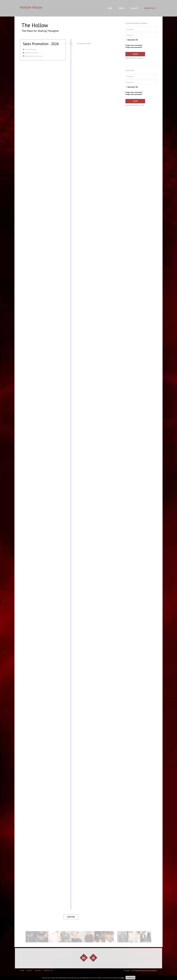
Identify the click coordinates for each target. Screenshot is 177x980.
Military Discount (37, 56)
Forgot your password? (134, 47)
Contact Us (149, 8)
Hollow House (31, 7)
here (123, 978)
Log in (133, 54)
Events (121, 8)
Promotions (35, 53)
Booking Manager (31, 49)
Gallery (134, 8)
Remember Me (133, 40)
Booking (27, 53)
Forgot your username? (134, 45)
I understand (130, 978)
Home (110, 8)
